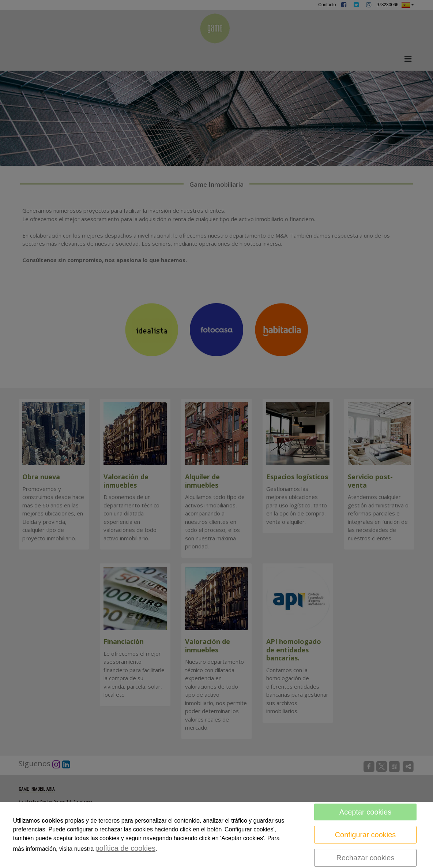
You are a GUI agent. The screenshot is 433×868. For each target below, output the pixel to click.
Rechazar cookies (366, 858)
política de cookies (126, 848)
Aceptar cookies (365, 812)
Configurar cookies (366, 835)
